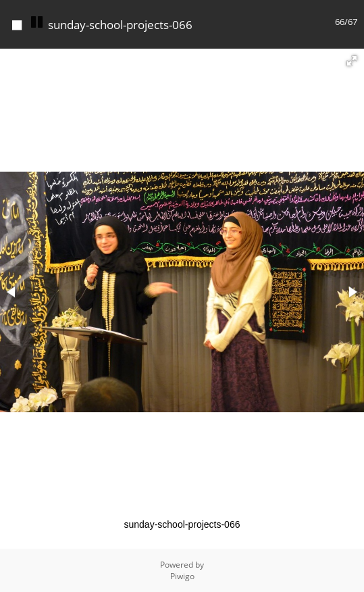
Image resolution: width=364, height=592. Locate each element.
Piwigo (182, 576)
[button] (352, 61)
